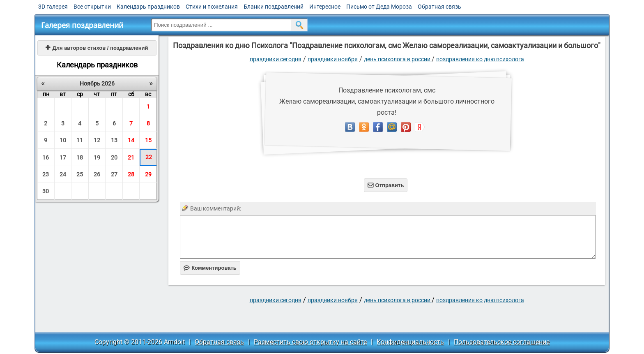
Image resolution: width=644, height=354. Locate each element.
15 (148, 140)
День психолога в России (398, 59)
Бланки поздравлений (274, 7)
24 (63, 174)
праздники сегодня (276, 59)
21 (131, 157)
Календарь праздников (148, 7)
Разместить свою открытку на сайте (310, 342)
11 (80, 140)
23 (46, 174)
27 (114, 174)
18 (80, 157)
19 (97, 157)
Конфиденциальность (410, 342)
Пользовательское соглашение (502, 342)
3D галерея (53, 7)
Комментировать (210, 268)
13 (114, 140)
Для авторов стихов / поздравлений (97, 48)
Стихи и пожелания (212, 7)
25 (80, 174)
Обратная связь (439, 7)
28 (131, 174)
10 (63, 140)
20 (114, 157)
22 (149, 157)
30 (46, 191)
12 (97, 140)
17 (63, 157)
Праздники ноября (333, 59)
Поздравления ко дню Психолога (480, 59)
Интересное (325, 7)
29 (148, 174)
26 (97, 174)
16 (46, 157)
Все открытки (92, 7)
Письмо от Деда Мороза (379, 7)
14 (131, 140)
